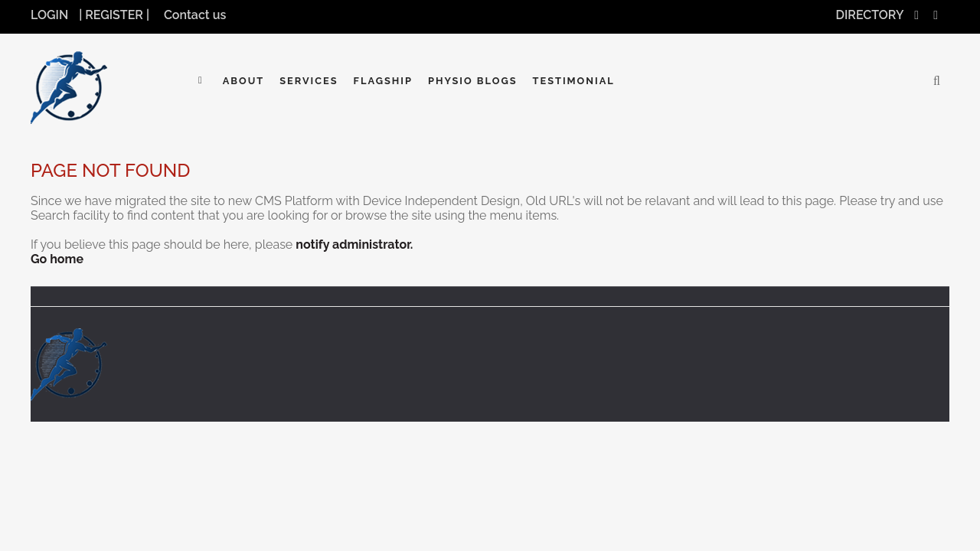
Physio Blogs (473, 81)
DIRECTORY (870, 15)
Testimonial (574, 81)
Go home (57, 259)
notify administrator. (354, 245)
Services (309, 81)
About (244, 81)
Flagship (383, 81)
